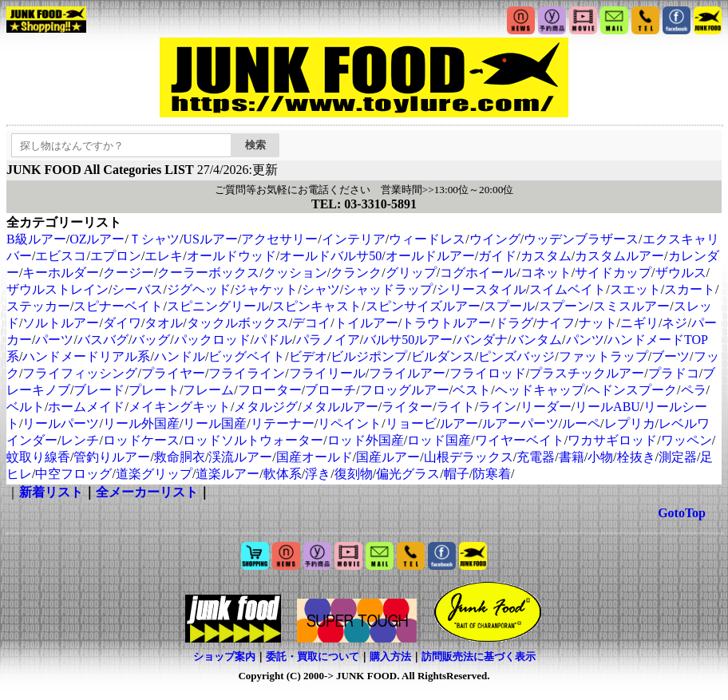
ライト (456, 407)
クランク (356, 273)
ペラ (694, 390)
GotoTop (682, 513)
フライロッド (488, 373)
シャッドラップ (388, 289)
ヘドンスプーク (632, 390)
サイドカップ (613, 273)
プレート (154, 390)
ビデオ (308, 356)
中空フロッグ (73, 474)
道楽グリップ (154, 474)
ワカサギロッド (612, 440)
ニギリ (639, 323)
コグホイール (478, 273)
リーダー (546, 407)
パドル (273, 340)
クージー (129, 273)
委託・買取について (313, 656)
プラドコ (674, 373)
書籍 (572, 457)
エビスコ (61, 256)
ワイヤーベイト (520, 440)
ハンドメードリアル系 (86, 356)
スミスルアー (631, 306)
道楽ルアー (227, 474)
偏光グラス (408, 474)
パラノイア (328, 340)
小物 (600, 457)
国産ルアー (388, 457)
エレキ (164, 256)
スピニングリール (218, 306)
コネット (546, 273)
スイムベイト (568, 289)
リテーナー (283, 423)
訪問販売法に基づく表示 (479, 656)
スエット (635, 289)
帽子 (457, 474)
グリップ (411, 273)
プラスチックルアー (587, 373)
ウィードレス (427, 239)
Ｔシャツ (154, 239)
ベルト (26, 407)
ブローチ (330, 390)
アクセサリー (279, 239)
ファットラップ (603, 356)
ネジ (675, 323)
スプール (509, 306)
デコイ (311, 323)
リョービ (411, 423)
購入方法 (390, 656)
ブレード (99, 390)
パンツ (585, 340)
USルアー (210, 239)
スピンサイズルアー (423, 306)
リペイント (350, 423)
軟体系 (283, 474)
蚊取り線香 (38, 457)
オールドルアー (430, 256)
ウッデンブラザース (581, 239)
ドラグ (514, 323)
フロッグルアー (405, 390)
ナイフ (556, 323)
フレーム (208, 390)
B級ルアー (36, 239)
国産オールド (315, 457)
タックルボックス (238, 323)
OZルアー (97, 239)
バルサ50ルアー (408, 340)
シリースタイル (481, 289)
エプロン (116, 256)
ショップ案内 (224, 656)
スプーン (564, 306)
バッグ (151, 340)
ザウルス (681, 273)
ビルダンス (443, 356)
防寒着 (492, 474)
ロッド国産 (439, 440)
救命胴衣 (180, 457)
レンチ (80, 440)
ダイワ (122, 323)
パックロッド (212, 340)
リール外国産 (141, 423)
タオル (164, 323)
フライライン (247, 373)
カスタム (546, 256)
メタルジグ (266, 407)
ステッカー (38, 306)
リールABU (607, 407)
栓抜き (636, 457)
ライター (407, 407)
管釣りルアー (112, 457)
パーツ (54, 340)
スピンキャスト (317, 306)
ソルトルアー (61, 323)
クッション (295, 273)
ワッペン (686, 440)
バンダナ (482, 340)
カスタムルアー (619, 256)
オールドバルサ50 (330, 256)
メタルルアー (340, 407)
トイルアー (366, 323)
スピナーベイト (118, 306)
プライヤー (173, 373)
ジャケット (266, 289)
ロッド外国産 (366, 440)
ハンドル (180, 356)
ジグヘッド (199, 289)
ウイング (495, 239)
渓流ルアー (240, 457)
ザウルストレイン (57, 289)
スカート (690, 289)
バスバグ (103, 340)
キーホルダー (61, 273)
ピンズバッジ (516, 356)
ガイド (497, 256)
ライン (497, 407)
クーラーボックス (208, 273)
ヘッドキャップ (540, 390)
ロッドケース (141, 440)
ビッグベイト (247, 356)
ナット (598, 323)
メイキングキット (180, 407)
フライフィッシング (80, 373)
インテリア (354, 239)
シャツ (321, 289)
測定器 (678, 457)
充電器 (536, 457)
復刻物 (354, 474)
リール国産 (215, 423)
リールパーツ (61, 423)
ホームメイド (86, 407)
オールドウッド (231, 256)
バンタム (536, 340)
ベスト (472, 390)
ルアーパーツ (520, 423)
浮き (318, 474)
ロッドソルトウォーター (253, 440)
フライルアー (407, 373)
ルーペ (581, 423)
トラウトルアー (446, 323)
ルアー (459, 423)
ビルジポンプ (369, 356)
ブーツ (671, 356)
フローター (270, 390)
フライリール (327, 373)
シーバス (137, 289)
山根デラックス (469, 457)
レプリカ (630, 423)
